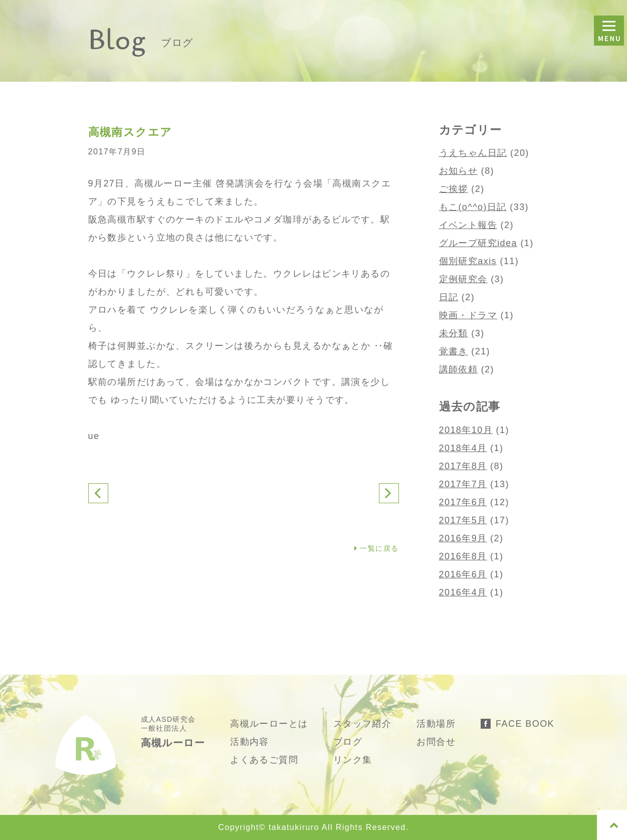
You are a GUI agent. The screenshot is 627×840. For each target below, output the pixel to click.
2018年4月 (463, 448)
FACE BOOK (525, 724)
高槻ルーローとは (269, 724)
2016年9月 (463, 538)
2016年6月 (463, 574)
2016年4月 (463, 592)
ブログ (348, 742)
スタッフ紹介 (363, 724)
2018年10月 (466, 430)
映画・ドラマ (468, 315)
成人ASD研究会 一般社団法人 (173, 731)
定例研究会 (463, 279)
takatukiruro (294, 827)
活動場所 (436, 724)
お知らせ (459, 171)
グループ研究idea (478, 243)
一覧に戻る (377, 548)
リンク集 (353, 760)
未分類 (454, 333)
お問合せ (436, 742)
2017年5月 (463, 520)
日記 (449, 297)
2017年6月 (463, 502)
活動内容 (250, 742)
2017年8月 (463, 466)
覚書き (454, 351)
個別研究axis (468, 261)
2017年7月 (463, 484)
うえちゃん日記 (473, 153)
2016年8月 (463, 556)
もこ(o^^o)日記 (473, 207)
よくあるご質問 (264, 760)
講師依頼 (459, 369)
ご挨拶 (454, 189)
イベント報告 (468, 225)
